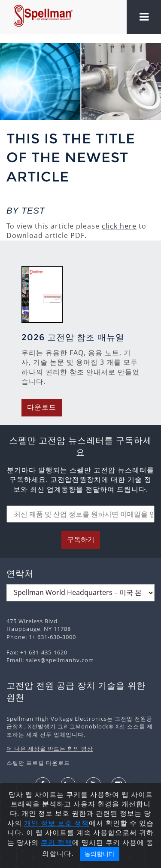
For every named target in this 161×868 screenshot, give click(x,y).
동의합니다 (100, 854)
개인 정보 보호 (49, 823)
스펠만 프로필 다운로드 (38, 763)
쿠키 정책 (56, 842)
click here (119, 226)
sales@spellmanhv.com (60, 660)
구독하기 (81, 540)
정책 (82, 823)
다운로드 (42, 407)
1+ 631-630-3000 (52, 637)
